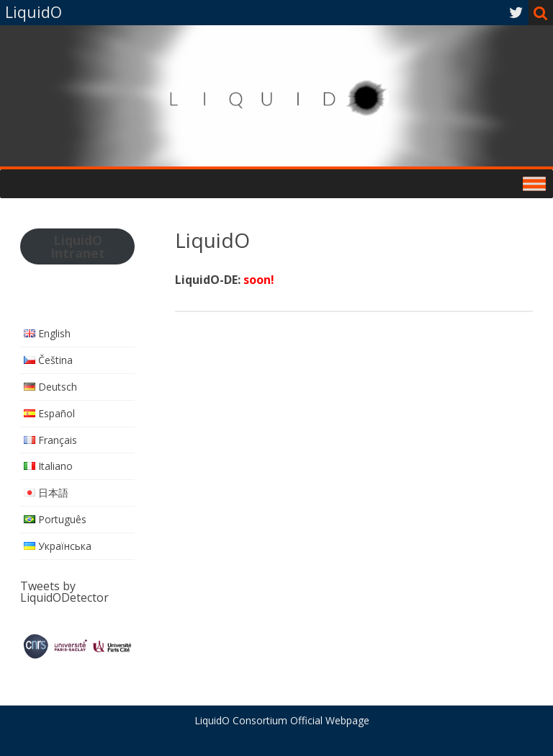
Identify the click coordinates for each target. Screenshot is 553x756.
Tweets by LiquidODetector (64, 592)
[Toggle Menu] (534, 183)
